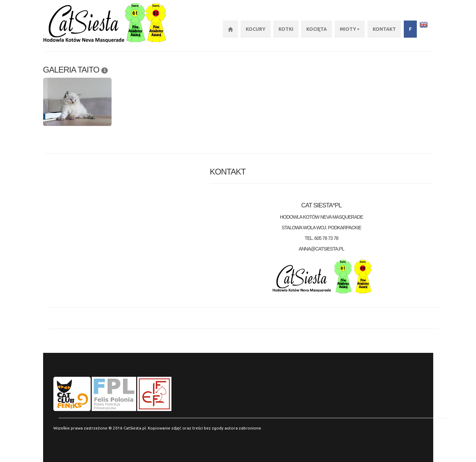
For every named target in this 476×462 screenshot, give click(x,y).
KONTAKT (384, 29)
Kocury (256, 29)
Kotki (286, 29)
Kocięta (317, 29)
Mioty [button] (350, 29)
